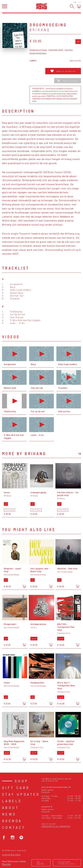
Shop (22, 781)
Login (79, 2)
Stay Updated (21, 794)
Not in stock (68, 81)
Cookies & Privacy (11, 854)
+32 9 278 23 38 (50, 781)
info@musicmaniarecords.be (56, 779)
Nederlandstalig (38, 53)
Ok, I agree (40, 863)
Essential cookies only (66, 863)
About (11, 807)
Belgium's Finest (38, 50)
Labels (12, 801)
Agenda (12, 821)
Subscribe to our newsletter (56, 826)
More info (6, 864)
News (9, 814)
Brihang (40, 30)
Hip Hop (69, 50)
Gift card (16, 788)
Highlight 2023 (56, 50)
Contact (14, 827)
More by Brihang (24, 453)
